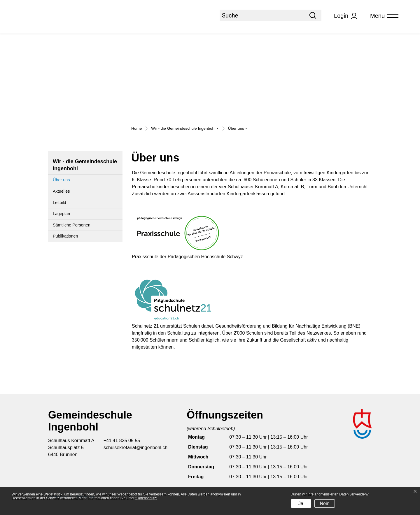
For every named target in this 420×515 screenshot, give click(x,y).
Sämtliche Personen (72, 225)
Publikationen (65, 236)
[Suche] (262, 15)
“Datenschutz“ (146, 498)
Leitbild (60, 203)
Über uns (67, 182)
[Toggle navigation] (382, 16)
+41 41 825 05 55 (122, 441)
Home (136, 128)
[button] (185, 129)
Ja (301, 503)
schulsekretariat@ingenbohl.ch (135, 448)
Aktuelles (61, 191)
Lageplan (61, 214)
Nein (324, 503)
